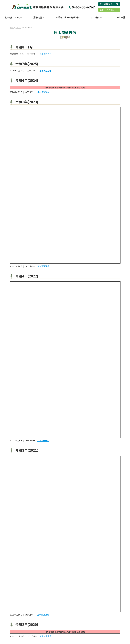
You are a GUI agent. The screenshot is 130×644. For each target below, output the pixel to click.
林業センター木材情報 (67, 17)
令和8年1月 (24, 47)
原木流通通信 (45, 54)
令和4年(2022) (27, 276)
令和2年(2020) (27, 624)
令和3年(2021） (28, 450)
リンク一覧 (119, 17)
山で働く (96, 17)
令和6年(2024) (27, 80)
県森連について (12, 17)
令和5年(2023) (27, 102)
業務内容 (38, 17)
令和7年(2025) (27, 64)
